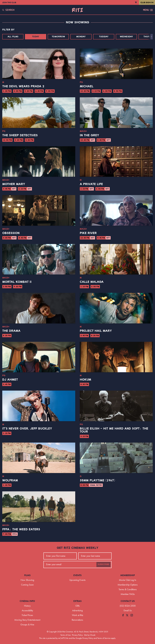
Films (27, 575)
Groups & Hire (27, 625)
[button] (152, 37)
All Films (13, 37)
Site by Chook (90, 635)
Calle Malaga (92, 282)
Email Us (128, 610)
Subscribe (103, 564)
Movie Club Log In (128, 580)
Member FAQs (128, 594)
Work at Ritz (77, 615)
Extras (77, 601)
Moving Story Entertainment (27, 620)
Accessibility (27, 610)
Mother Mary (14, 184)
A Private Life (91, 184)
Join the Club (9, 2)
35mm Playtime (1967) (97, 480)
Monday (81, 37)
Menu (148, 10)
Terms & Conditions (128, 589)
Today (36, 37)
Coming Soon (27, 585)
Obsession (11, 233)
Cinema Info (27, 601)
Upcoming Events (77, 580)
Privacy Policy (77, 635)
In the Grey (89, 135)
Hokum (85, 380)
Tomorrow (58, 37)
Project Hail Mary (96, 331)
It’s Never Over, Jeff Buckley (27, 429)
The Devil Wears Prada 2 (23, 86)
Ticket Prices (27, 615)
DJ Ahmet (10, 380)
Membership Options (128, 585)
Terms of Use (66, 635)
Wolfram (10, 480)
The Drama (11, 331)
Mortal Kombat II (17, 282)
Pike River (88, 233)
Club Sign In (147, 2)
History (27, 606)
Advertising (77, 610)
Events (77, 575)
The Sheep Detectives (20, 135)
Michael (87, 86)
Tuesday (104, 37)
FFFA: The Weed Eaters (21, 529)
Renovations (77, 620)
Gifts (77, 606)
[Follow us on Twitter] (127, 615)
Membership (128, 575)
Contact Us (128, 601)
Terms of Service (104, 638)
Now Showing (27, 580)
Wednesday (126, 37)
